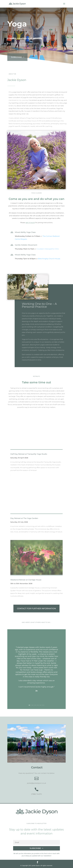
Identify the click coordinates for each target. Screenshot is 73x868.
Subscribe (16, 53)
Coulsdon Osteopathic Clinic (48, 249)
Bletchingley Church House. (49, 259)
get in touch (30, 223)
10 (44, 705)
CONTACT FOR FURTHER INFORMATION (36, 609)
